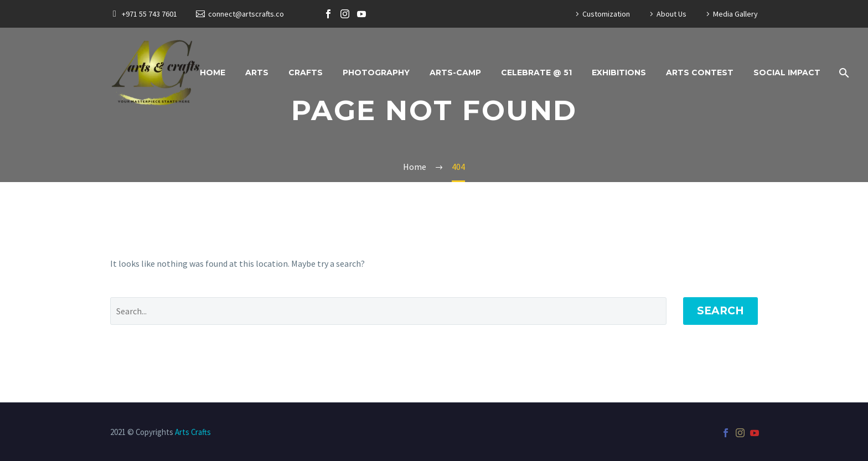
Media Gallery (735, 14)
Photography (376, 72)
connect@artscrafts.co (246, 14)
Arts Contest (700, 72)
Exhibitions (619, 72)
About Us (671, 14)
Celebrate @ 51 (536, 72)
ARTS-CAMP (455, 72)
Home (213, 72)
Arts (257, 72)
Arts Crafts (193, 432)
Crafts (306, 72)
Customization (606, 14)
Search (720, 311)
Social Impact (787, 72)
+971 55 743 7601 (149, 14)
